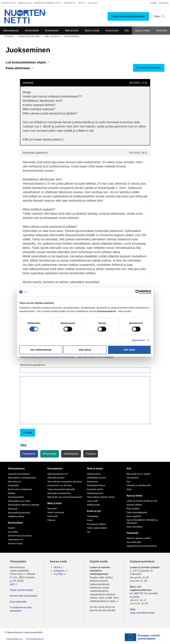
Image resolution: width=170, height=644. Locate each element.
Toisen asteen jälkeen (97, 528)
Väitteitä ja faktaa (16, 516)
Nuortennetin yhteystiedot (23, 596)
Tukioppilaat (9, 3)
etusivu (9, 36)
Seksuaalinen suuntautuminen (22, 478)
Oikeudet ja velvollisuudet (139, 485)
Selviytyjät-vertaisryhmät (59, 493)
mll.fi (12, 584)
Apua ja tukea (134, 496)
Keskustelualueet (29, 36)
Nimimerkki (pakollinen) (33, 365)
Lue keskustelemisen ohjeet (28, 62)
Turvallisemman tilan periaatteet (21, 609)
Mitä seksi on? (15, 482)
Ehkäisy (12, 493)
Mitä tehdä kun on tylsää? (139, 474)
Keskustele (25, 3)
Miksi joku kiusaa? (56, 478)
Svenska (164, 3)
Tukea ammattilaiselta (137, 512)
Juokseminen (71, 36)
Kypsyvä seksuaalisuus (19, 474)
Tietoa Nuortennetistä (21, 590)
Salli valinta (85, 350)
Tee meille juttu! (134, 542)
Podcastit (70, 3)
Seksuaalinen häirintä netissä (101, 497)
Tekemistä (132, 533)
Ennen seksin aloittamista (20, 489)
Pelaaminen (93, 482)
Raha (129, 489)
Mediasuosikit (93, 505)
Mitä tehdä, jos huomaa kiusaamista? (65, 497)
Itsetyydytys (13, 485)
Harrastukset (133, 478)
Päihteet (51, 520)
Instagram (59, 571)
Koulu (90, 520)
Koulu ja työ (94, 511)
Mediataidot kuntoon (97, 478)
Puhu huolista (133, 509)
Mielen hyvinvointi (56, 512)
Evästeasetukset (35, 639)
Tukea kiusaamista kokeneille (61, 489)
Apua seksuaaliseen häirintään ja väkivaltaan (142, 521)
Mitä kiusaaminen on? (58, 474)
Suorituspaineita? (16, 497)
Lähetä (28, 433)
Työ (89, 532)
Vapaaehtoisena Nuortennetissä (142, 546)
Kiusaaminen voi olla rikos (60, 485)
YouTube (58, 574)
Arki (129, 469)
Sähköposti (71, 454)
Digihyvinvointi (94, 474)
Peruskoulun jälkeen (97, 524)
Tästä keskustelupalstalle (128, 16)
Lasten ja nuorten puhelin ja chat (142, 501)
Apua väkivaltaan (135, 527)
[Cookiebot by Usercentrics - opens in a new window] (138, 292)
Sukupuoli (13, 509)
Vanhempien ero (16, 540)
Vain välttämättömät (41, 350)
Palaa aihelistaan (20, 68)
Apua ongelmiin (134, 516)
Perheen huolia (15, 544)
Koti (128, 482)
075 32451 (18, 581)
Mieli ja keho (52, 36)
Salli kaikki (129, 350)
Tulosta (91, 454)
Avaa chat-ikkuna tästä (142, 613)
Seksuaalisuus (16, 469)
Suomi (153, 3)
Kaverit (11, 528)
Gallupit (93, 3)
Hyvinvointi (53, 516)
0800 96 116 (141, 593)
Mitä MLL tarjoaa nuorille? (139, 538)
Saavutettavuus (14, 639)
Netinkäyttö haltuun (96, 485)
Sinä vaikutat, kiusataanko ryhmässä (65, 482)
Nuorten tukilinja (134, 505)
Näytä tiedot (138, 340)
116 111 (137, 571)
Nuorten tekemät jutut (48, 3)
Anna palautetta (18, 602)
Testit (82, 3)
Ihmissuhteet (15, 523)
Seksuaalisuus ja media (19, 501)
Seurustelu (13, 532)
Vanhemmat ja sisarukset (20, 536)
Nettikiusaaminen (95, 493)
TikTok (57, 567)
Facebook (29, 454)
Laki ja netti (92, 501)
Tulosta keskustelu (149, 68)
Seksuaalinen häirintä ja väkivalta (24, 505)
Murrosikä (52, 509)
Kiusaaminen (55, 469)
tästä (113, 601)
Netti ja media (95, 469)
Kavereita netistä (95, 489)
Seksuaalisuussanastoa (19, 513)
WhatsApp (50, 454)
